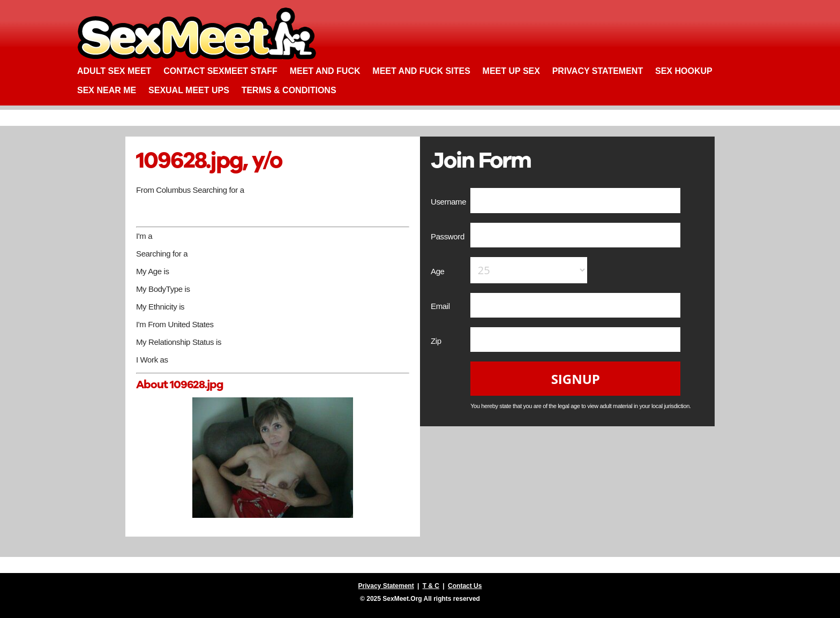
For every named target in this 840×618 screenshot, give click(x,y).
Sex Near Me (107, 90)
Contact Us (465, 586)
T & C (431, 586)
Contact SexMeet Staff (220, 71)
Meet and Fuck (325, 71)
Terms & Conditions (289, 90)
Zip (437, 341)
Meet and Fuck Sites (421, 71)
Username (449, 202)
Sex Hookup (684, 71)
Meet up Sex (511, 71)
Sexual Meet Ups (189, 90)
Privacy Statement (598, 71)
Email (441, 306)
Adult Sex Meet (114, 71)
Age (438, 271)
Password (449, 236)
